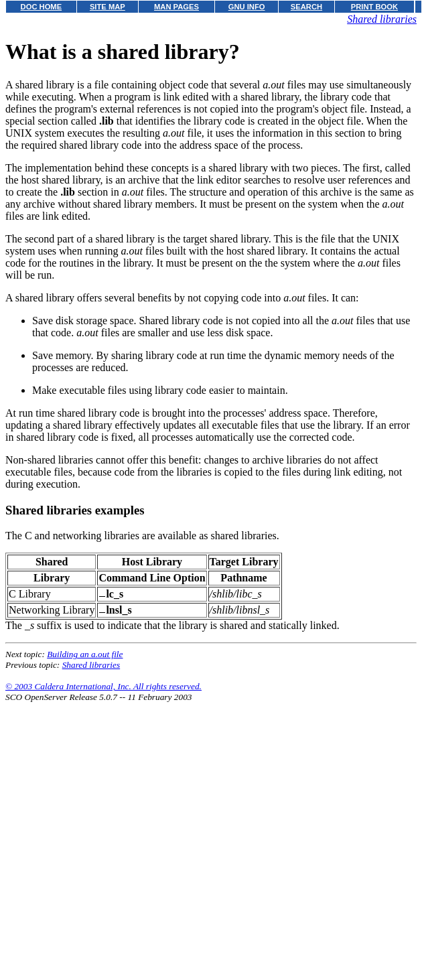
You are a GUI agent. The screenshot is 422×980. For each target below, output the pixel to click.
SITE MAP (108, 7)
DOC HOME (42, 7)
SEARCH (306, 7)
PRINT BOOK (374, 7)
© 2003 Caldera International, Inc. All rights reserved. (103, 686)
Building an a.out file (85, 654)
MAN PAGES (177, 7)
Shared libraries (382, 19)
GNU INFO (247, 7)
